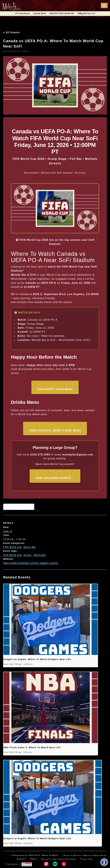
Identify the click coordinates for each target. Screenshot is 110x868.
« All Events (12, 32)
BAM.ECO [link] (22, 859)
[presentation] (51, 619)
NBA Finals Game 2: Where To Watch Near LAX (32, 747)
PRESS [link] (33, 859)
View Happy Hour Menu (55, 389)
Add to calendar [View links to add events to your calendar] (19, 507)
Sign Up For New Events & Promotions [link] (59, 859)
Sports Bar (30, 547)
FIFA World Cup (12, 547)
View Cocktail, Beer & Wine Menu (55, 430)
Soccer (27, 555)
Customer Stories (39, 14)
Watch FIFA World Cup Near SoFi (62, 14)
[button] (104, 862)
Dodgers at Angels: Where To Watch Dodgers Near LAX (37, 659)
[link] (46, 864)
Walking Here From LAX (86, 14)
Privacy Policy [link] (87, 859)
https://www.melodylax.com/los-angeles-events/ (31, 563)
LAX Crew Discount (22, 14)
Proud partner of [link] (19, 864)
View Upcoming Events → (55, 478)
